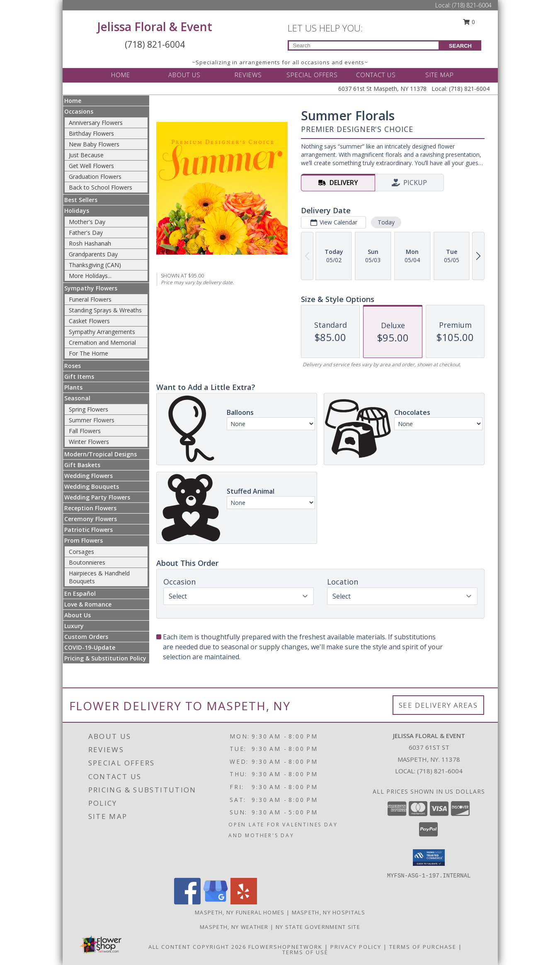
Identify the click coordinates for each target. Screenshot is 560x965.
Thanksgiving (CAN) (95, 265)
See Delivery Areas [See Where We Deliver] (438, 705)
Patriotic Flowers (88, 530)
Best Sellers (81, 200)
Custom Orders (86, 637)
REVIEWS (248, 75)
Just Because (86, 155)
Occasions (79, 111)
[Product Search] (364, 45)
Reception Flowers (90, 508)
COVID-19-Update (90, 647)
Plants (73, 387)
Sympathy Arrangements (102, 332)
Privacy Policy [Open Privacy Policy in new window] (356, 947)
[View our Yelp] (244, 902)
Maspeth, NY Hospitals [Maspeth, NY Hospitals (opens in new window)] (328, 912)
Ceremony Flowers (91, 519)
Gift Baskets (82, 465)
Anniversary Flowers (96, 123)
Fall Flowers (85, 431)
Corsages (81, 552)
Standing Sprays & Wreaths (105, 310)
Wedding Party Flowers (97, 497)
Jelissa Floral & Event (155, 27)
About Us (78, 615)
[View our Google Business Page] (216, 902)
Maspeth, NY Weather (234, 927)
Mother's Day (87, 222)
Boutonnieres (87, 562)
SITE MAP (440, 75)
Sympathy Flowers (91, 288)
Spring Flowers (88, 409)
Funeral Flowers (90, 299)
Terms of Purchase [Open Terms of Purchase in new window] (423, 947)
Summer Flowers (92, 420)
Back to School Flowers (101, 187)
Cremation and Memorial (102, 342)
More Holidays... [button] (90, 276)
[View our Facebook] (187, 902)
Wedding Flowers (88, 476)
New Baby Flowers (94, 144)
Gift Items (79, 376)
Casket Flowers (89, 321)
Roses (73, 366)
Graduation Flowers (95, 177)
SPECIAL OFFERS (312, 75)
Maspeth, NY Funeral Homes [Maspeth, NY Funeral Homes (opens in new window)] (240, 912)
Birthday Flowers (91, 133)
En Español (80, 593)
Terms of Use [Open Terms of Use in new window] (305, 952)
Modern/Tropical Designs (101, 454)
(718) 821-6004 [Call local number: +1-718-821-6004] (440, 771)
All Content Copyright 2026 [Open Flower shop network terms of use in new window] (197, 947)
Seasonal (77, 398)
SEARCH (460, 46)
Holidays (77, 211)
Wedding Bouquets (92, 486)
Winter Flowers (89, 442)
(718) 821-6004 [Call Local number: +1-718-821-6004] (472, 5)
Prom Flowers (84, 540)
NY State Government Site (318, 927)
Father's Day (86, 233)
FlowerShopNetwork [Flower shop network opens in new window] (285, 947)
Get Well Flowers (91, 166)
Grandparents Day (93, 254)
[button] (429, 858)
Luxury (74, 626)
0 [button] (469, 22)
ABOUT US (184, 75)
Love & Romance (88, 604)
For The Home (88, 353)
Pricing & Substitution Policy (105, 658)
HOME (121, 75)
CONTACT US (376, 75)
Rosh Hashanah (90, 243)
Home (73, 101)
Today (386, 222)
